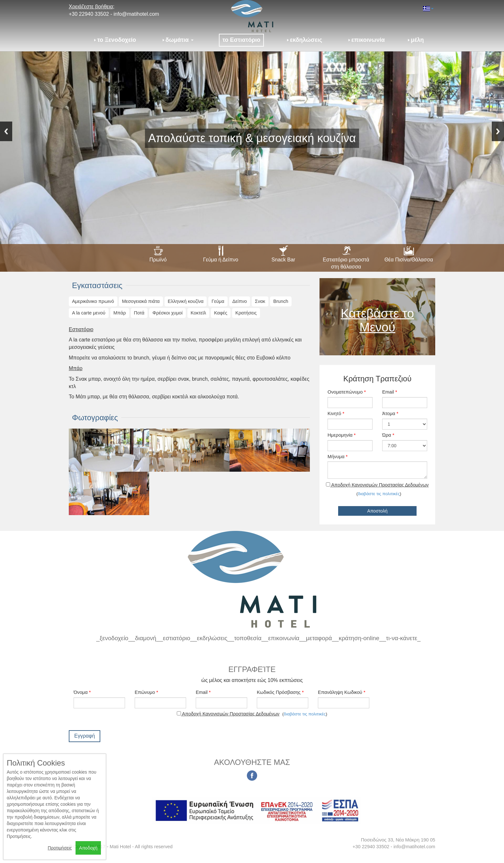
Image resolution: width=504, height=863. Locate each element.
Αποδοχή (88, 848)
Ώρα (388, 435)
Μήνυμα (337, 457)
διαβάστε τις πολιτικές (379, 494)
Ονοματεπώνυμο (347, 392)
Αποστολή (378, 511)
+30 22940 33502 (89, 14)
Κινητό (336, 413)
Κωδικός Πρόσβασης (280, 692)
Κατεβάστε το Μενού (377, 320)
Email (390, 392)
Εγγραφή (85, 736)
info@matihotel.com (136, 14)
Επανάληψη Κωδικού (342, 692)
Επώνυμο (146, 692)
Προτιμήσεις (60, 848)
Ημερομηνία (342, 435)
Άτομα (390, 413)
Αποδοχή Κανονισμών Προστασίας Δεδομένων (377, 485)
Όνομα (82, 692)
